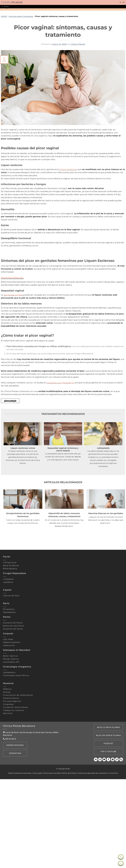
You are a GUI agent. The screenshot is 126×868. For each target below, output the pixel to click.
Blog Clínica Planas (109, 821)
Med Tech (8, 807)
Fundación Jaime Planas (16, 801)
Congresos (8, 798)
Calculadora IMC (11, 756)
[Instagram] (101, 848)
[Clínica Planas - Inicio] (12, 3)
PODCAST (109, 834)
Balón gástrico (10, 750)
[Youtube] (105, 848)
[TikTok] (117, 848)
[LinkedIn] (97, 848)
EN (124, 2)
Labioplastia (9, 766)
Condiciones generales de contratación (93, 862)
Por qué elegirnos (12, 795)
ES (121, 2)
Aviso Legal (37, 862)
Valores (7, 786)
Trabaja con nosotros (14, 804)
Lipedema (8, 676)
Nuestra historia (11, 792)
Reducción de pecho (13, 719)
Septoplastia (9, 706)
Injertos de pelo (11, 689)
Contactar (14, 845)
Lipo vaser (8, 733)
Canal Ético (114, 862)
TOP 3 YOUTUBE (109, 841)
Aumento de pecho (13, 716)
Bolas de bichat (11, 659)
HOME (4, 72)
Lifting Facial (10, 656)
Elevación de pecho (13, 723)
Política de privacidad (52, 862)
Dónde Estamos (14, 839)
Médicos (7, 783)
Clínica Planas (78, 99)
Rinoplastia (9, 703)
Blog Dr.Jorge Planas (109, 827)
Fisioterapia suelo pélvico (16, 769)
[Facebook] (109, 848)
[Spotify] (113, 848)
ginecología (10, 494)
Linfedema (8, 673)
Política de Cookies (69, 862)
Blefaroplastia (10, 662)
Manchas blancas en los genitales (106, 607)
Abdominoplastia (12, 736)
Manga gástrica (11, 753)
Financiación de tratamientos (18, 789)
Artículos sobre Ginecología (21, 72)
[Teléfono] (121, 848)
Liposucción (9, 739)
